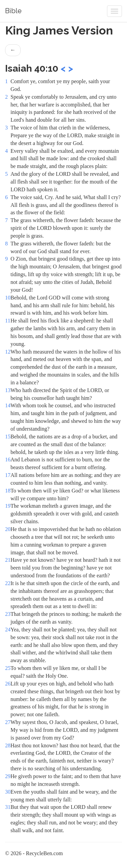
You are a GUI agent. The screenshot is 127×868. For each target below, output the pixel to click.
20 (8, 529)
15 (8, 437)
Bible (13, 11)
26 (8, 684)
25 (8, 668)
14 (8, 405)
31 (8, 807)
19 (8, 506)
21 (8, 560)
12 (8, 352)
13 (8, 390)
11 (8, 321)
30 (8, 792)
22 (8, 583)
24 (8, 630)
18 (8, 491)
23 (8, 614)
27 (8, 722)
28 (8, 745)
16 (8, 460)
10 (8, 298)
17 (8, 475)
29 (8, 776)
